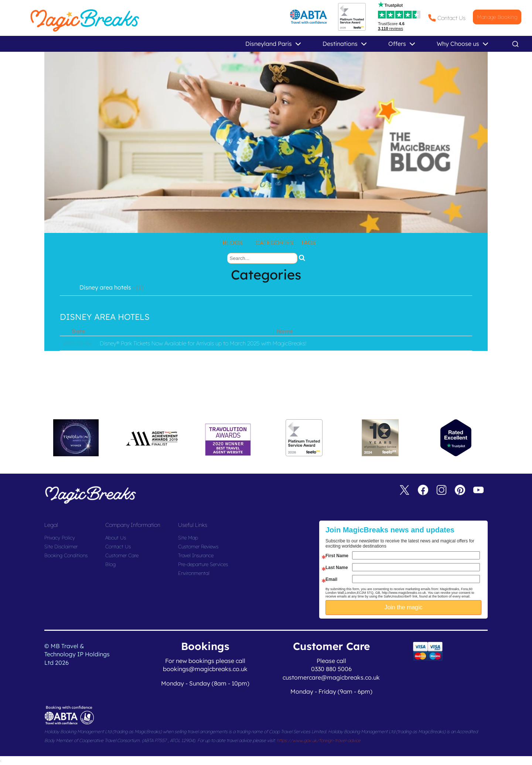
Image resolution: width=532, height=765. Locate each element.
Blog (110, 564)
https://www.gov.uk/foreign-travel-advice (319, 740)
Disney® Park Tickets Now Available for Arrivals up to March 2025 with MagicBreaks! (203, 343)
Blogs (233, 243)
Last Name (337, 568)
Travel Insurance (196, 555)
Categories (275, 243)
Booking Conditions (66, 555)
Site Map (188, 538)
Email (331, 579)
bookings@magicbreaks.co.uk (205, 669)
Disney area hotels (105, 287)
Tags (308, 243)
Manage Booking (497, 17)
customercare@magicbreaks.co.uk (331, 677)
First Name (337, 556)
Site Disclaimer (61, 546)
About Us (116, 538)
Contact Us (451, 18)
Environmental (194, 573)
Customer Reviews (198, 546)
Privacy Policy (60, 538)
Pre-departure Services (203, 564)
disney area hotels (105, 317)
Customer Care (122, 555)
